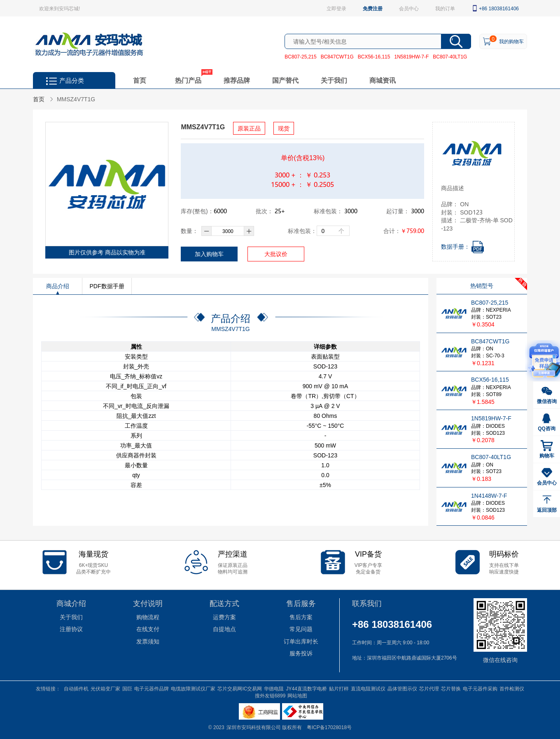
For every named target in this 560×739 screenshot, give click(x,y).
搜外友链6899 (270, 695)
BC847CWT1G (337, 56)
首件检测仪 (512, 688)
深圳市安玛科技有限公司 (254, 727)
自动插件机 (76, 688)
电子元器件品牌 (152, 688)
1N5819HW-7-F (411, 56)
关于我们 (334, 80)
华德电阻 (274, 688)
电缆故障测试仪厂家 (193, 688)
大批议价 (276, 254)
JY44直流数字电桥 (306, 688)
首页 (140, 80)
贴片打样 (339, 688)
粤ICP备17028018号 (329, 727)
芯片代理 (429, 688)
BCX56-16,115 (374, 56)
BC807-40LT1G (450, 56)
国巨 (127, 688)
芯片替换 (451, 688)
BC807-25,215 (300, 56)
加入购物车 (209, 254)
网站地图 (297, 695)
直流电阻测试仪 (368, 688)
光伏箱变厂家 (105, 688)
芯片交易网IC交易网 (240, 688)
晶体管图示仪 (402, 688)
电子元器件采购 (480, 688)
